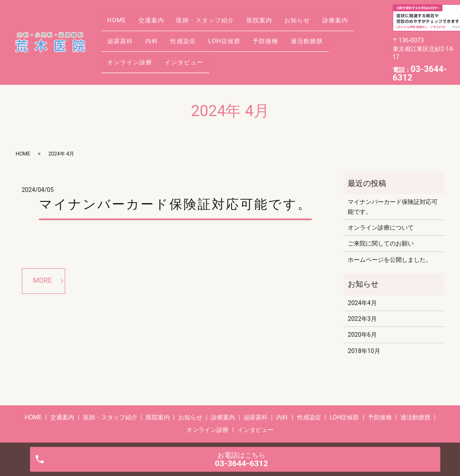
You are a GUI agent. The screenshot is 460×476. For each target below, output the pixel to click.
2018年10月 (364, 351)
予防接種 (335, 42)
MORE (42, 280)
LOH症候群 (288, 42)
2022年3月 (362, 319)
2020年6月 (362, 335)
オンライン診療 (183, 55)
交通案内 (160, 28)
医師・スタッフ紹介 (220, 28)
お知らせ (323, 28)
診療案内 (123, 42)
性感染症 (241, 42)
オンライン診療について (381, 228)
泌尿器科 (167, 42)
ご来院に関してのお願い (381, 243)
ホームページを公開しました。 (390, 260)
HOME (120, 28)
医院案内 (280, 28)
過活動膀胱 (126, 55)
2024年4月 (362, 303)
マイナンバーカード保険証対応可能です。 (175, 204)
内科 (204, 42)
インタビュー (243, 55)
